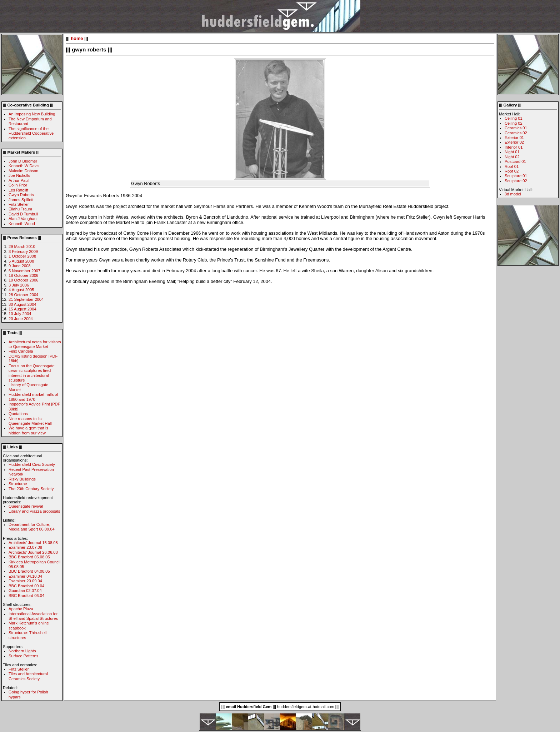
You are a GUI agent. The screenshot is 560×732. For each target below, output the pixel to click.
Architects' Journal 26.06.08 (33, 552)
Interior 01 (514, 147)
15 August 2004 (22, 309)
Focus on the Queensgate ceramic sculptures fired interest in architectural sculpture (32, 373)
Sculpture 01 (516, 176)
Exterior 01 (514, 138)
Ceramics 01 (516, 128)
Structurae (18, 484)
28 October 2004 (23, 295)
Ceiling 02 (514, 123)
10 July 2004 (20, 314)
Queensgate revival (26, 506)
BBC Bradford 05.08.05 (29, 557)
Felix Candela (21, 351)
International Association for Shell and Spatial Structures (33, 616)
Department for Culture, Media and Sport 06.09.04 (32, 527)
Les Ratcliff (18, 190)
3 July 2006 (19, 285)
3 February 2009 (23, 252)
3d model (513, 194)
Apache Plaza (21, 609)
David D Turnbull (23, 214)
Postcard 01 (515, 161)
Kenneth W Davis (24, 166)
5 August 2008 (21, 261)
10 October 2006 (23, 280)
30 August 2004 (22, 304)
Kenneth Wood (22, 224)
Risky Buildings (22, 479)
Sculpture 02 (516, 181)
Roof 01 (512, 166)
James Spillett (21, 200)
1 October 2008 (22, 256)
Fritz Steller (19, 204)
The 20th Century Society (31, 489)
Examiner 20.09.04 (25, 581)
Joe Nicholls (19, 175)
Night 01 (512, 152)
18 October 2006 (23, 275)
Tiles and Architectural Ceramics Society (28, 676)
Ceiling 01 (514, 118)
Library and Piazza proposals (34, 511)
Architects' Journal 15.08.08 (33, 543)
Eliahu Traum (20, 209)
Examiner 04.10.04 (25, 576)
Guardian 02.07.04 (25, 591)
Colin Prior (18, 185)
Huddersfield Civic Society (32, 464)
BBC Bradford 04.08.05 (29, 571)
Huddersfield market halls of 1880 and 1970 (33, 397)
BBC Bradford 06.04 (26, 596)
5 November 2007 (24, 271)
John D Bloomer (23, 161)
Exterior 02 (514, 142)
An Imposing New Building (32, 114)
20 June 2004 (21, 319)
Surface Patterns (23, 656)
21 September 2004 (26, 299)
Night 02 (512, 157)
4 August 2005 (21, 290)
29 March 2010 (22, 247)
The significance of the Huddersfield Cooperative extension (31, 133)
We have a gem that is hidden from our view (28, 430)
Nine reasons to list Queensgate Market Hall (30, 421)
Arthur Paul (19, 180)
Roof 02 (512, 171)
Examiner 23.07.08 (25, 547)
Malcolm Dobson (23, 171)
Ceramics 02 (516, 133)
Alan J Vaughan (22, 219)
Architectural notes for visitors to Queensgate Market (35, 344)
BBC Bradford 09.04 (26, 586)
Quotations (18, 414)
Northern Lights (22, 651)
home (77, 38)
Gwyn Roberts (21, 195)
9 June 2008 (20, 266)
